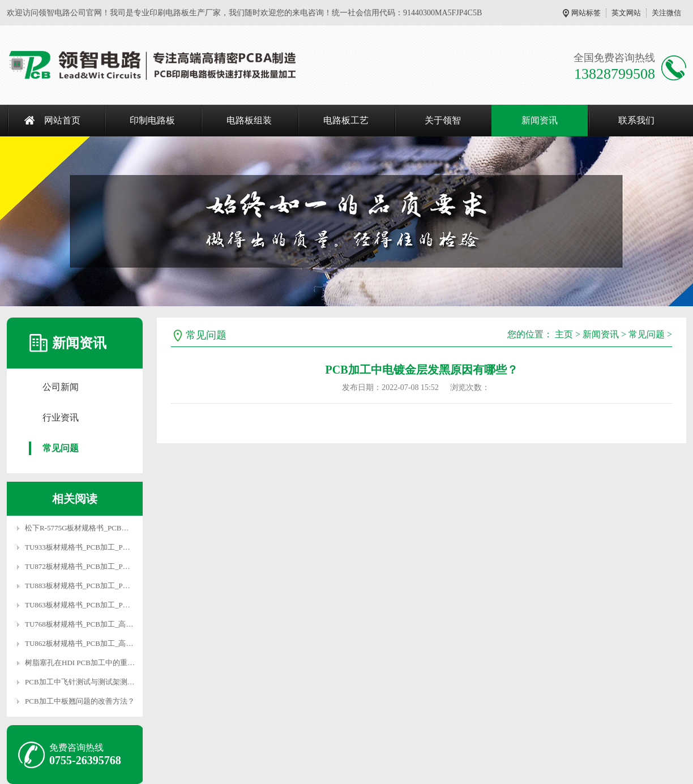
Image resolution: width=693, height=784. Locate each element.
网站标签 (586, 13)
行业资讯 (61, 417)
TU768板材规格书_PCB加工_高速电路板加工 (97, 624)
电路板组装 (249, 120)
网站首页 (62, 120)
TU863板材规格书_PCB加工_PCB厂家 (86, 605)
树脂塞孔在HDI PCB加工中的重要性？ (87, 663)
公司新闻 (61, 387)
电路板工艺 (346, 120)
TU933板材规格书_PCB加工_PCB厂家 (86, 547)
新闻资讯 (540, 120)
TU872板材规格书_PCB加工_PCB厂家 (86, 566)
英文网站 (626, 13)
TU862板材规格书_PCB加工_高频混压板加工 (97, 643)
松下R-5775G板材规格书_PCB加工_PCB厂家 (97, 528)
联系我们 (636, 120)
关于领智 (443, 120)
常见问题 (61, 448)
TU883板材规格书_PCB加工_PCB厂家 (86, 586)
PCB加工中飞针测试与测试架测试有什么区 (95, 682)
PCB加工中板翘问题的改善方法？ (80, 701)
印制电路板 (152, 120)
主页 (564, 334)
